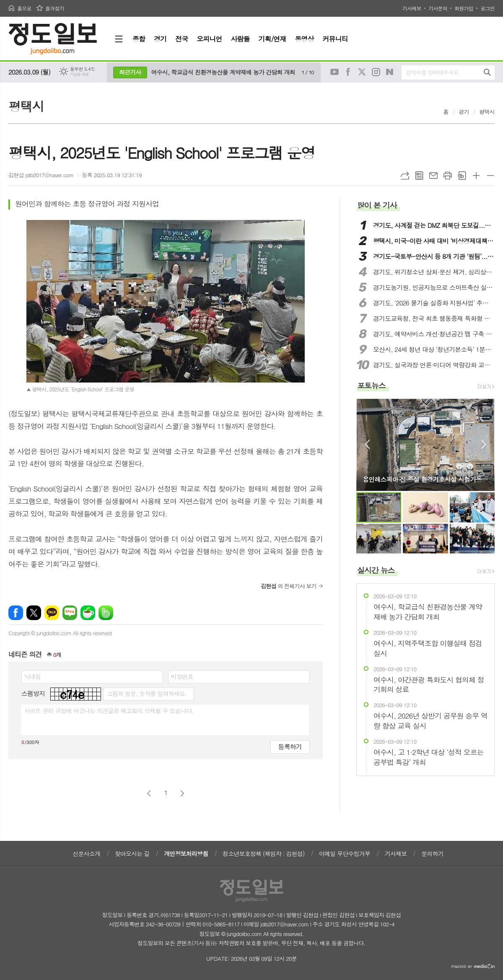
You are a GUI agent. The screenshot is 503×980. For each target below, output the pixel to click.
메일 (433, 176)
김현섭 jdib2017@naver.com (41, 175)
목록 (419, 176)
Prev (367, 444)
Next (484, 444)
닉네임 (32, 676)
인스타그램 (376, 72)
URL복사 (405, 176)
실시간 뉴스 (376, 570)
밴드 (106, 613)
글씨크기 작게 (490, 176)
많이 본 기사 (377, 205)
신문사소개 (86, 853)
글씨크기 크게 (476, 176)
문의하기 (432, 853)
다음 (182, 793)
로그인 (487, 8)
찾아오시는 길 (132, 853)
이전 (149, 793)
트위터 (362, 72)
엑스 (34, 613)
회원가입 (464, 8)
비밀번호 (182, 676)
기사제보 (412, 8)
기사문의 (438, 8)
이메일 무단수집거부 (345, 853)
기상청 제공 (79, 74)
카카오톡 (52, 613)
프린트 (448, 176)
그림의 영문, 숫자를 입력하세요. (146, 693)
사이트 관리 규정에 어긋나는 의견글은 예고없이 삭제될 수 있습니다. (109, 711)
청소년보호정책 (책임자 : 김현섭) (263, 853)
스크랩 (462, 176)
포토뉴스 (371, 385)
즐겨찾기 (55, 8)
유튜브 (334, 72)
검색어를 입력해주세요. (433, 72)
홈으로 (24, 8)
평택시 (487, 112)
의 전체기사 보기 (289, 586)
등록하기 (290, 746)
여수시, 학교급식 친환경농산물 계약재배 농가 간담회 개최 (223, 72)
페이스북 (348, 72)
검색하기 (487, 72)
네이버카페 (88, 613)
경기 (464, 112)
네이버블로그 (390, 72)
